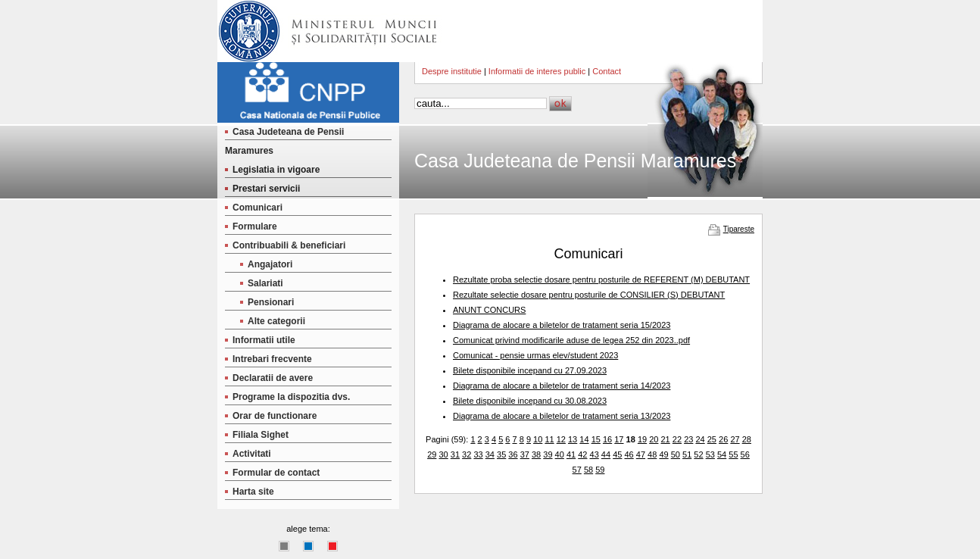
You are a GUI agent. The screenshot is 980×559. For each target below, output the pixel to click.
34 (490, 454)
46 (629, 454)
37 (525, 454)
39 (548, 454)
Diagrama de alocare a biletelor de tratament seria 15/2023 (562, 325)
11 (549, 439)
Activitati (252, 454)
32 (467, 454)
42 (582, 454)
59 (600, 470)
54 (722, 454)
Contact (607, 71)
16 (607, 439)
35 (501, 454)
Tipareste (739, 229)
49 (663, 454)
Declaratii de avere (273, 378)
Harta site (253, 492)
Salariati (265, 283)
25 (712, 439)
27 (735, 439)
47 (641, 454)
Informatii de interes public (537, 71)
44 (606, 454)
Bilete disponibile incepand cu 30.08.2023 (530, 401)
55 (733, 454)
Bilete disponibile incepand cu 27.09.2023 (530, 370)
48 (652, 454)
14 (584, 439)
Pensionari (271, 302)
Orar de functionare (275, 416)
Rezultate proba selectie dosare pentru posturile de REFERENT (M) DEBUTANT (601, 279)
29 (432, 454)
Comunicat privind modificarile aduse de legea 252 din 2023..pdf (571, 340)
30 (443, 454)
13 (573, 439)
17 (619, 439)
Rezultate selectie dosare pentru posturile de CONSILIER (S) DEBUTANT (589, 295)
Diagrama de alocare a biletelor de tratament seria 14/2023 (562, 386)
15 (596, 439)
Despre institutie (452, 71)
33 (478, 454)
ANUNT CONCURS (489, 310)
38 (536, 454)
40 (560, 454)
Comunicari (257, 208)
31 (455, 454)
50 (676, 454)
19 (642, 439)
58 (588, 470)
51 (687, 454)
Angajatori (270, 264)
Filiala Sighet (261, 435)
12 (561, 439)
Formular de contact (276, 473)
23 (688, 439)
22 (677, 439)
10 (538, 439)
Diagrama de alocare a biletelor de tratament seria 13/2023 (562, 416)
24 (700, 439)
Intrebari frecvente (272, 359)
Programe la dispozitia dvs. (291, 397)
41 (571, 454)
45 (617, 454)
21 (666, 439)
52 (698, 454)
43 (595, 454)
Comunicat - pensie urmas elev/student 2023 (535, 355)
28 (747, 439)
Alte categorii (276, 321)
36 (513, 454)
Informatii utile (264, 340)
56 (745, 454)
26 (723, 439)
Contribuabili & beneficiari (289, 245)
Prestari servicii (266, 189)
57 (577, 470)
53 (710, 454)
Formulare (255, 226)
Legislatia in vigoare (276, 170)
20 (654, 439)
